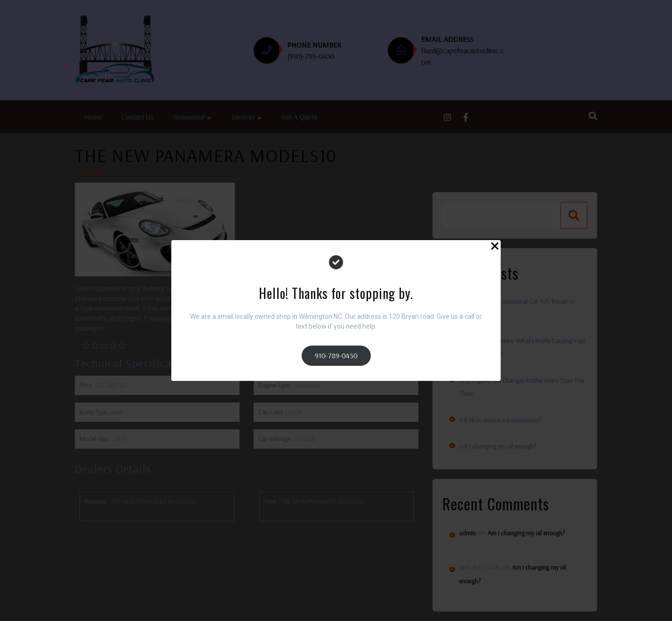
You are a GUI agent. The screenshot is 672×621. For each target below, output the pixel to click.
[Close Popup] (495, 247)
